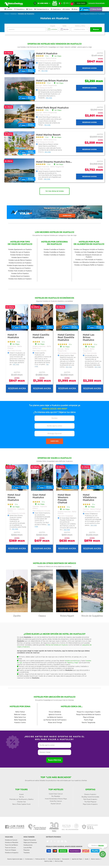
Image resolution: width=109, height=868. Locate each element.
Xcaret (21, 794)
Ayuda (87, 859)
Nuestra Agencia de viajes (15, 859)
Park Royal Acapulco (90, 799)
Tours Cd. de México (11, 845)
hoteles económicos (72, 661)
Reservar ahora (90, 68)
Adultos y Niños (80, 26)
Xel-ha (21, 797)
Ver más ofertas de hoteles (55, 191)
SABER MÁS (54, 441)
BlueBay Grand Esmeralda (90, 797)
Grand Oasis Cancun (56, 794)
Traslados (27, 853)
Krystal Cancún (56, 804)
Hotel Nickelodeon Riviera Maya (56, 799)
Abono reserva (95, 859)
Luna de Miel (28, 848)
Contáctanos (29, 859)
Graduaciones (28, 845)
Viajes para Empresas (30, 842)
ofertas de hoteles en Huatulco (57, 645)
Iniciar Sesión (81, 3)
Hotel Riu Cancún (56, 801)
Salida (64, 26)
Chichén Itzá (21, 802)
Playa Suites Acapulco (90, 804)
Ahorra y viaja (59, 861)
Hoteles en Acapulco (12, 853)
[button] (43, 9)
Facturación (66, 859)
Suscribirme (54, 760)
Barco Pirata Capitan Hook (21, 804)
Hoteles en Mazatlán (12, 842)
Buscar (96, 29)
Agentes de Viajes (77, 859)
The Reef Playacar (90, 802)
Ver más (44, 71)
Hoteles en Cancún (11, 840)
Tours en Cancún (10, 848)
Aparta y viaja (48, 861)
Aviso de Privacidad (54, 859)
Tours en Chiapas (10, 850)
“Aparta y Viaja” (73, 663)
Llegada (53, 26)
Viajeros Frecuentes (30, 840)
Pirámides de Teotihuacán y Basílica (21, 799)
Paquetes (27, 850)
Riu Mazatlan (56, 796)
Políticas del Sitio (40, 859)
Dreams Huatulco (90, 794)
